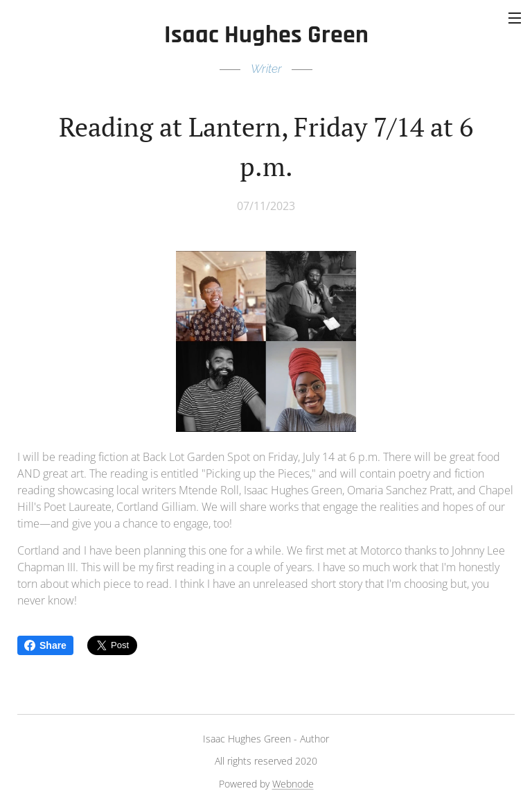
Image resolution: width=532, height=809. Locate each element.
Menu (515, 18)
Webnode (293, 784)
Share (45, 645)
